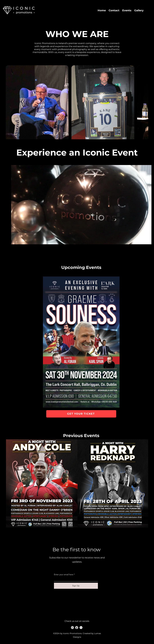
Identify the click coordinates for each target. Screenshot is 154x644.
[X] (81, 628)
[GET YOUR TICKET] (81, 414)
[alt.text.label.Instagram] (72, 628)
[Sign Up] (76, 586)
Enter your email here (64, 574)
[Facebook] (77, 628)
